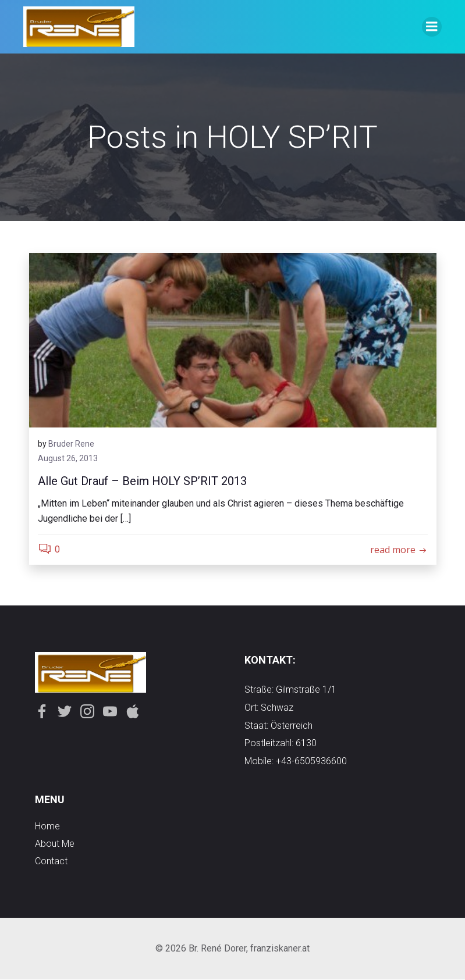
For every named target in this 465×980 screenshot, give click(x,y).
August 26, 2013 (68, 459)
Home (47, 827)
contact (51, 862)
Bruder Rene (71, 444)
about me (55, 844)
